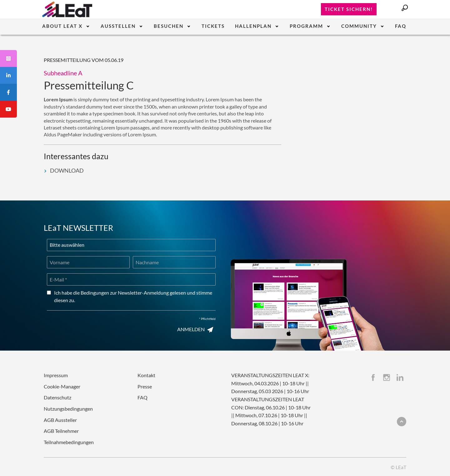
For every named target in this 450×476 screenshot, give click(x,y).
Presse (145, 386)
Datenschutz (57, 397)
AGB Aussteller (60, 420)
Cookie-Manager (62, 386)
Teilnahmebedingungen (69, 442)
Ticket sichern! (349, 9)
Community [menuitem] (359, 26)
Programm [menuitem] (306, 26)
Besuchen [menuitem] (169, 26)
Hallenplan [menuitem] (253, 26)
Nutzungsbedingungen (68, 409)
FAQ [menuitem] (401, 26)
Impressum (56, 375)
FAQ (142, 397)
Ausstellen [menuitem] (118, 26)
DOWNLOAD (64, 170)
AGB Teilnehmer (61, 431)
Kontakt (146, 375)
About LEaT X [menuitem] (62, 26)
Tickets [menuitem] (213, 26)
